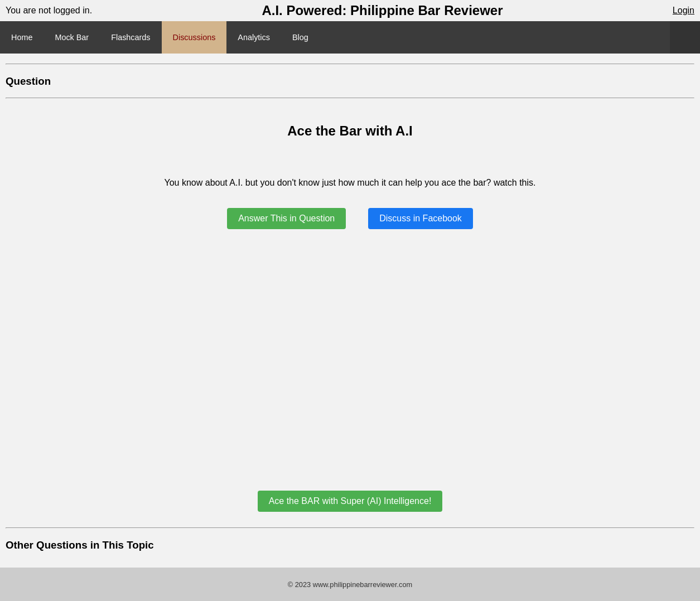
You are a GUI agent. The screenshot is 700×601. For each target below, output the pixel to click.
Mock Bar (72, 37)
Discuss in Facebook (421, 218)
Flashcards (131, 37)
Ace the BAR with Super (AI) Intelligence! (350, 501)
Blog (300, 37)
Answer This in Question (286, 218)
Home (22, 37)
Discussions (194, 37)
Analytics (254, 37)
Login (684, 10)
